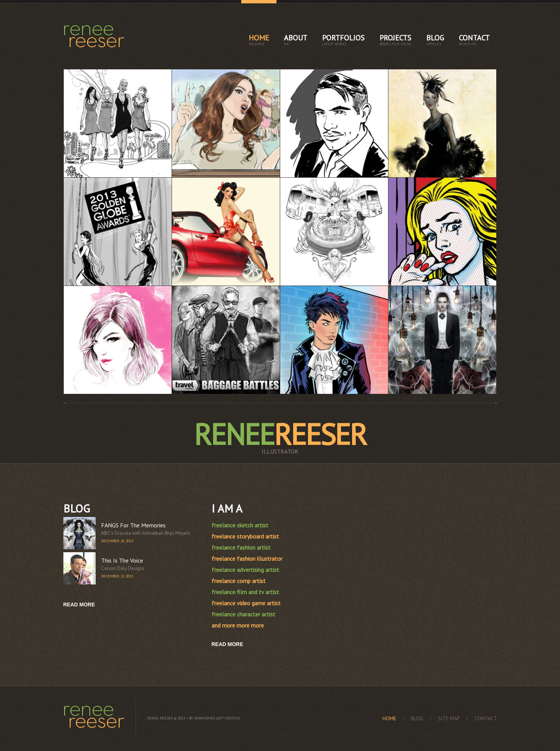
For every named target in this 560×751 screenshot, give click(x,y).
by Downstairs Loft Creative (215, 718)
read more (79, 605)
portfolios (343, 40)
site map (449, 718)
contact (474, 40)
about (296, 40)
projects (395, 40)
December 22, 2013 (117, 576)
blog (435, 40)
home (259, 40)
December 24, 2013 (117, 541)
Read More (228, 644)
